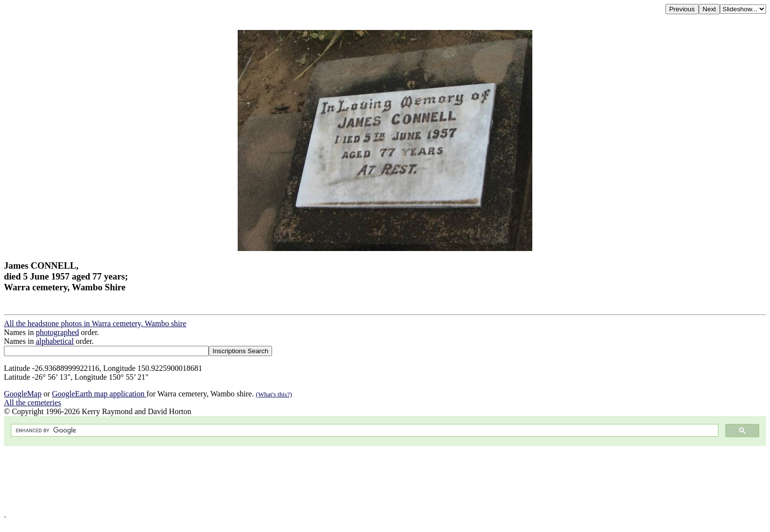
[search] (364, 431)
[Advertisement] (299, 481)
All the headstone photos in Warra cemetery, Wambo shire (95, 323)
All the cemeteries (32, 403)
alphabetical (55, 341)
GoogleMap (23, 394)
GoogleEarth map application (99, 394)
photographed (57, 332)
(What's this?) (274, 394)
